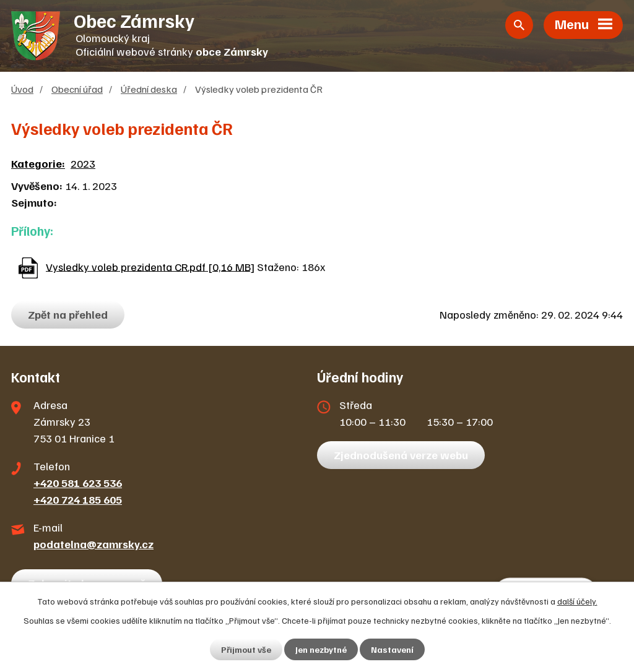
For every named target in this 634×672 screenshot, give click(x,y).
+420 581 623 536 (78, 483)
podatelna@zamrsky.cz (93, 544)
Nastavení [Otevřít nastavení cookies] (392, 649)
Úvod (22, 89)
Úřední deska (149, 89)
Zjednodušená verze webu (401, 455)
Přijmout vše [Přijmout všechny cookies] (246, 649)
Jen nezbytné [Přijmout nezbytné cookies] (321, 649)
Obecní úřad (77, 89)
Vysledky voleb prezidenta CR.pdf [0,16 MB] (150, 266)
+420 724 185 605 (78, 499)
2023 (83, 163)
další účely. (577, 601)
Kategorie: (38, 163)
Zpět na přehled (68, 314)
